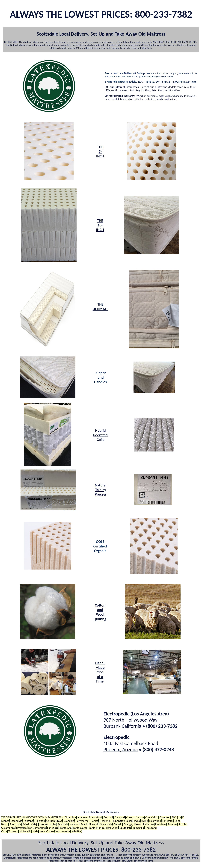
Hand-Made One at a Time (100, 672)
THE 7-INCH (100, 152)
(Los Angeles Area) (150, 714)
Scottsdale (90, 812)
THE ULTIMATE (101, 307)
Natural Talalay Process (101, 490)
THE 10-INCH (100, 225)
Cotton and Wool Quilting (100, 612)
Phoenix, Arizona (120, 750)
